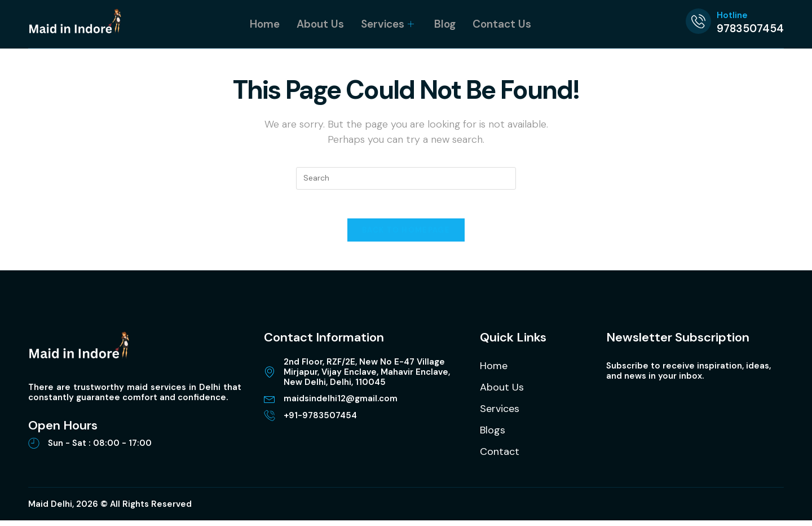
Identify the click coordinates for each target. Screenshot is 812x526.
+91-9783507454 (320, 421)
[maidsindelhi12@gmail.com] (270, 404)
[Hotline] (698, 21)
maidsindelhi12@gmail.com (341, 404)
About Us (320, 24)
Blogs (493, 436)
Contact (500, 457)
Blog (445, 24)
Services (387, 24)
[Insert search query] (406, 178)
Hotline (732, 15)
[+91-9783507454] (270, 421)
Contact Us (502, 24)
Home (265, 24)
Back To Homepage (406, 236)
